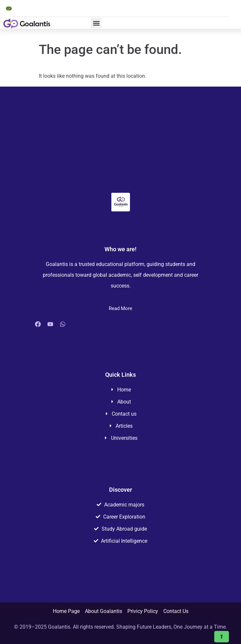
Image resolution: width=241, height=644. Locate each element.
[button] (96, 23)
